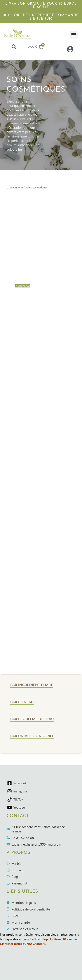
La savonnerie (15, 187)
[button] (74, 35)
